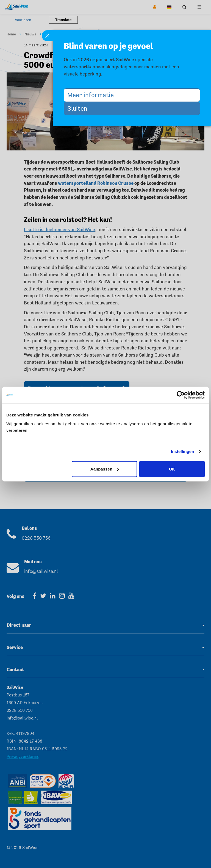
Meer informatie (93, 95)
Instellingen (183, 451)
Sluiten (79, 108)
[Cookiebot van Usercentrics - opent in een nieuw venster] (181, 395)
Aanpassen (105, 469)
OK (172, 469)
